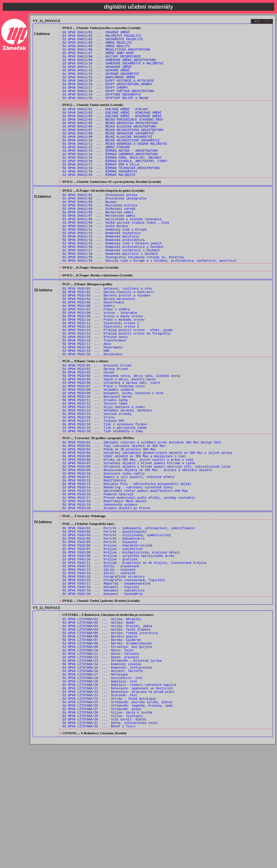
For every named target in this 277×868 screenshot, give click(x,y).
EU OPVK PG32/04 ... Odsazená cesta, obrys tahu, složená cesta (121, 437)
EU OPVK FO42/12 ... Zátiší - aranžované (101, 661)
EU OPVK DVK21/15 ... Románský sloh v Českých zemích (112, 282)
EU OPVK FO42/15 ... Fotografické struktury (104, 673)
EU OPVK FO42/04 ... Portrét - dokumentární (104, 628)
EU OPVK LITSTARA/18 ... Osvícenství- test (103, 791)
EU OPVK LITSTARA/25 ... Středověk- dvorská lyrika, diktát (118, 820)
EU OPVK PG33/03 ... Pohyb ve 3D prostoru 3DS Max (109, 524)
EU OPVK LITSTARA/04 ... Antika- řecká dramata (106, 734)
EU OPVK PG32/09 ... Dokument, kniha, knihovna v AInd (113, 458)
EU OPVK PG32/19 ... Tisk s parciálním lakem (105, 499)
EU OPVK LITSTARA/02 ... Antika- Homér (99, 726)
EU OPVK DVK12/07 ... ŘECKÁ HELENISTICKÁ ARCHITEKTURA (113, 149)
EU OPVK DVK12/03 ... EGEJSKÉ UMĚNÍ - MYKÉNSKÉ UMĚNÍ (112, 133)
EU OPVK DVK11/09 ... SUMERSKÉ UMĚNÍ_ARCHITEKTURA (109, 66)
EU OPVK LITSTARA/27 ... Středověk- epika (102, 828)
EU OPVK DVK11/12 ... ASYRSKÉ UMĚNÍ (96, 79)
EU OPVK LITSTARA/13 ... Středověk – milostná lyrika (112, 771)
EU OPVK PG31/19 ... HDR (86, 408)
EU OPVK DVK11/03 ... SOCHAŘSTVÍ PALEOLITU (103, 42)
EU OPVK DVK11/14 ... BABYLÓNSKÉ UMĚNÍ (99, 87)
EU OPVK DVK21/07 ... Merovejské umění (99, 249)
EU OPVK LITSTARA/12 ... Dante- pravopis (101, 767)
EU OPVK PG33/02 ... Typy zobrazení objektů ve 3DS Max (114, 520)
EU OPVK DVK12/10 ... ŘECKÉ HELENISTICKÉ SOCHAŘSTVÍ (111, 161)
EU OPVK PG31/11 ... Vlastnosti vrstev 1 (101, 375)
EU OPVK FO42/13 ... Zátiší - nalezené (99, 665)
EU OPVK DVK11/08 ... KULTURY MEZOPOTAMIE (102, 62)
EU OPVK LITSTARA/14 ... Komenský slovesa (102, 775)
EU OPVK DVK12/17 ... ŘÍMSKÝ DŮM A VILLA (101, 190)
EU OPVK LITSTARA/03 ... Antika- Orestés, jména (107, 730)
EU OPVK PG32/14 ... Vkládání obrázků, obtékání (107, 478)
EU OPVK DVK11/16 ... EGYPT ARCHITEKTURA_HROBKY (107, 95)
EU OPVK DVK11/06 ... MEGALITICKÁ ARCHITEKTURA (106, 54)
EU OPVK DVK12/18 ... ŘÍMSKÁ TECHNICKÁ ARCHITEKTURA (111, 194)
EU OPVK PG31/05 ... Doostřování (93, 350)
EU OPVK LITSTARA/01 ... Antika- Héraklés (102, 722)
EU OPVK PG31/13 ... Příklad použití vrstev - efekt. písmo (118, 383)
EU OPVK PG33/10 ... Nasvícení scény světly (104, 552)
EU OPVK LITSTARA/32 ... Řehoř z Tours (99, 849)
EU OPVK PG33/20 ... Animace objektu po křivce (106, 593)
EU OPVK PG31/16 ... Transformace (94, 396)
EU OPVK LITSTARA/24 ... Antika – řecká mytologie (109, 816)
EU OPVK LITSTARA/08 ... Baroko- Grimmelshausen (107, 750)
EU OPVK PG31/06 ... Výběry (89, 354)
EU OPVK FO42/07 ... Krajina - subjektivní (103, 641)
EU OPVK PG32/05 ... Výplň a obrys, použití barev (109, 441)
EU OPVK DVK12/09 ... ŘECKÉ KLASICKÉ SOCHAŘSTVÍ (107, 157)
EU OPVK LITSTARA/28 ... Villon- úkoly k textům (107, 832)
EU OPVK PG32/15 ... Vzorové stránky (97, 482)
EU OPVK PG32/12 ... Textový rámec (95, 470)
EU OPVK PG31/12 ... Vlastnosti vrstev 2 (101, 379)
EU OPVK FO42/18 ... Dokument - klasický (101, 686)
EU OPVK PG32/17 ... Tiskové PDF (93, 490)
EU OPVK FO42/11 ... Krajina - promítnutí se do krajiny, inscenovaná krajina (134, 657)
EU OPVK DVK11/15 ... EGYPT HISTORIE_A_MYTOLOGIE (108, 91)
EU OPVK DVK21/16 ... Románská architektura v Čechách (113, 286)
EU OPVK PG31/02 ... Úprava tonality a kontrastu (108, 338)
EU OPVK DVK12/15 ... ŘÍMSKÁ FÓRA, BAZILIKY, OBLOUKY (112, 182)
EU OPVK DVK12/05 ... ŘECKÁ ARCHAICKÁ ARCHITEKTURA (110, 141)
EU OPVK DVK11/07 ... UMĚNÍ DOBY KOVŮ (98, 58)
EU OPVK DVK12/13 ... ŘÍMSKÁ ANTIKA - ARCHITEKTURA (110, 174)
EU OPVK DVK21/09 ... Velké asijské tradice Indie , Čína (116, 258)
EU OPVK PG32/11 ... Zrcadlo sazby (95, 466)
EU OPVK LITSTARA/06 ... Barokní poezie (100, 742)
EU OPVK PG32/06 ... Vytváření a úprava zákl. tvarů (111, 445)
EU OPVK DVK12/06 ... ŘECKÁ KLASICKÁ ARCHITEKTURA (109, 145)
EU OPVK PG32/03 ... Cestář (89, 433)
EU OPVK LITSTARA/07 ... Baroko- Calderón (102, 746)
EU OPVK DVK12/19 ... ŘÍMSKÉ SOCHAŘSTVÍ (100, 198)
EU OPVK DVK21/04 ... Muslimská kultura (100, 237)
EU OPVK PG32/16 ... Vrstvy (89, 486)
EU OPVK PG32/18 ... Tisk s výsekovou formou (105, 495)
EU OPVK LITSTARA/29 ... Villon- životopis (103, 837)
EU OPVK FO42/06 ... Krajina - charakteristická (107, 636)
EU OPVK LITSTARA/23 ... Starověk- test (100, 812)
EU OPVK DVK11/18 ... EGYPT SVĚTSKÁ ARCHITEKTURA (108, 103)
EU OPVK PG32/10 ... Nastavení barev (97, 462)
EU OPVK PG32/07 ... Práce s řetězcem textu (104, 449)
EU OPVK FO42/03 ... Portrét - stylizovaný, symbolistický (117, 624)
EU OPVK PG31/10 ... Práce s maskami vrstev (104, 371)
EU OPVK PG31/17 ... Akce (87, 400)
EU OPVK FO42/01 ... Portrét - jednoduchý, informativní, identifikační (129, 616)
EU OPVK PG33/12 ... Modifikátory (94, 561)
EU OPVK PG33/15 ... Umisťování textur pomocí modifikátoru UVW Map (125, 573)
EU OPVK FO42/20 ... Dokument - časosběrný (103, 694)
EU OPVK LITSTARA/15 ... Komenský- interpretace (107, 779)
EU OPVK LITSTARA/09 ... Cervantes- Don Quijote (107, 754)
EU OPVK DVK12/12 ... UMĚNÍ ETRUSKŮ (96, 170)
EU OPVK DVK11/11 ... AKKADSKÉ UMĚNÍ (97, 75)
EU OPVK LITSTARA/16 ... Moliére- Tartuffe (103, 783)
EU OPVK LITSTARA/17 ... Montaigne (95, 787)
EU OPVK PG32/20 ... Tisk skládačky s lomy (103, 503)
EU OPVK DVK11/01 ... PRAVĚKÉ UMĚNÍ (96, 34)
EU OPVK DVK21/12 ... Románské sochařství (102, 270)
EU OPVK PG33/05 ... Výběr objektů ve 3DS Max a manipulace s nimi (124, 532)
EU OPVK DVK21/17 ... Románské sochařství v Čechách (111, 291)
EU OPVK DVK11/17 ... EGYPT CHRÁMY (95, 99)
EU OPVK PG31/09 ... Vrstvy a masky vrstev (103, 367)
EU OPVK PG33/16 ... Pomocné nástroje (98, 577)
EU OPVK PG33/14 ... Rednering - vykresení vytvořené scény (118, 569)
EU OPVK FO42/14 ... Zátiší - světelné (99, 669)
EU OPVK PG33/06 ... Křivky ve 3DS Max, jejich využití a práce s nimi (128, 536)
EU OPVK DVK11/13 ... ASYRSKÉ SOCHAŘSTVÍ (101, 83)
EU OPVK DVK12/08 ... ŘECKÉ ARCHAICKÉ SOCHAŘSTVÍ (108, 153)
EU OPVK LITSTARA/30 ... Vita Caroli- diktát (105, 841)
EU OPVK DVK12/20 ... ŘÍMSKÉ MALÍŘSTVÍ (99, 202)
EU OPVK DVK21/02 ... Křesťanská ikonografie (105, 229)
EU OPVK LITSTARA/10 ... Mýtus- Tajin (98, 759)
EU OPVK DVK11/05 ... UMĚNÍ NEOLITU (96, 50)
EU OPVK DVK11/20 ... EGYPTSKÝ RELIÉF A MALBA (105, 112)
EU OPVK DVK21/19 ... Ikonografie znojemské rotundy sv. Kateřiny (123, 299)
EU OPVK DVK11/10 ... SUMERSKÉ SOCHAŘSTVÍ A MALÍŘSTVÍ (113, 71)
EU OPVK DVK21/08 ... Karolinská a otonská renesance (112, 254)
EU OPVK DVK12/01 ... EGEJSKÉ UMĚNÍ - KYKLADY (105, 124)
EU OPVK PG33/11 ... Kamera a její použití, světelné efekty (119, 557)
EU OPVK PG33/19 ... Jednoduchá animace (100, 589)
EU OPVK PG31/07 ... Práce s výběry (96, 359)
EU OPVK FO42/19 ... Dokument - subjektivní (104, 690)
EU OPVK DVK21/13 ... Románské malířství (101, 274)
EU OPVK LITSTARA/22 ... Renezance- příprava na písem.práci (119, 808)
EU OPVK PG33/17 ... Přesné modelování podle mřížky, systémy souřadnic (129, 581)
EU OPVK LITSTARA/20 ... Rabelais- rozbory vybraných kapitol (120, 800)
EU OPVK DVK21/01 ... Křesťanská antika (100, 225)
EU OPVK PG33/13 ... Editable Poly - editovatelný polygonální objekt (127, 565)
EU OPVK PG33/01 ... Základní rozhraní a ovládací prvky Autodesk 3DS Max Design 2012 (142, 515)
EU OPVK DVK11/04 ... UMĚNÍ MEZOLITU (97, 46)
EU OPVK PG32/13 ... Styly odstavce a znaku (104, 474)
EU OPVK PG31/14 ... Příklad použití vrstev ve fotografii (117, 387)
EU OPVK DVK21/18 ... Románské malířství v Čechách (110, 295)
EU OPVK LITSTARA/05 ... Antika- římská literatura (110, 738)
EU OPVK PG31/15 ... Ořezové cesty (95, 391)
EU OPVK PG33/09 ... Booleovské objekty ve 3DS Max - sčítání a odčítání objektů (137, 548)
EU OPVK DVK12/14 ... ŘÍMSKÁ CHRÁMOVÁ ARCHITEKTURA (110, 178)
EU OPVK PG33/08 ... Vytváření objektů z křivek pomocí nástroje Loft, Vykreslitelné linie (147, 544)
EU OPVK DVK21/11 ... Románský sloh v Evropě (105, 266)
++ (257, 22)
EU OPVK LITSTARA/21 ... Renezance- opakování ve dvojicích (118, 804)
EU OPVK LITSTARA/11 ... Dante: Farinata (101, 763)
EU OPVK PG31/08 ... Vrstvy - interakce (100, 363)
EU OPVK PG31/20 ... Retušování (92, 412)
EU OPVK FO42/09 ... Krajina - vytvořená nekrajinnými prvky (119, 649)
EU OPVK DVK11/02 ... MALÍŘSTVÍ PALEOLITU (102, 38)
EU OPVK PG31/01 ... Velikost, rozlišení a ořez (107, 334)
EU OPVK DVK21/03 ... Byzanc (90, 233)
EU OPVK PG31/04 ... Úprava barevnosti (99, 346)
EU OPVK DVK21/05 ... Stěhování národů (99, 241)
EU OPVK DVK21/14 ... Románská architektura (104, 278)
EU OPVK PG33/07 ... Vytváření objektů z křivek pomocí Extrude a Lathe (129, 540)
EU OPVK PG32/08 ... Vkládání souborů (98, 453)
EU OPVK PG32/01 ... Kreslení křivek (97, 425)
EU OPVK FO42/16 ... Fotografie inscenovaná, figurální (114, 678)
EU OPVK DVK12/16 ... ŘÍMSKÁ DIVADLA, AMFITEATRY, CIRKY (115, 186)
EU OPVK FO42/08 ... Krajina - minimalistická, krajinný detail (121, 645)
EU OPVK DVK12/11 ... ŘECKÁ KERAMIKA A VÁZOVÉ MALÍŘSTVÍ (115, 165)
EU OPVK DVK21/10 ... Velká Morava (95, 262)
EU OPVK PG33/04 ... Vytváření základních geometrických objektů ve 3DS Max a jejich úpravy (148, 528)
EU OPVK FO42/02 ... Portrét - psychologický (105, 620)
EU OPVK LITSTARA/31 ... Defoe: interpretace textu (110, 845)
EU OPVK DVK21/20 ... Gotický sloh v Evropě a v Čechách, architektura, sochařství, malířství (149, 303)
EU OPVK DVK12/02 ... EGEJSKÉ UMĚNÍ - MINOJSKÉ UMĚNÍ (112, 128)
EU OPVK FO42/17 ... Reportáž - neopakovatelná (106, 682)
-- (267, 22)
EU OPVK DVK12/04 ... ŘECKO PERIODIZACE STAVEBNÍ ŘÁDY (113, 137)
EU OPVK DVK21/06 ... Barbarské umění (98, 245)
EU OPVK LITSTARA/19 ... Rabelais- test (100, 796)
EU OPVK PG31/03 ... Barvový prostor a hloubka (106, 342)
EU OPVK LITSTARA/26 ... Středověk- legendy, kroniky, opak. (119, 824)
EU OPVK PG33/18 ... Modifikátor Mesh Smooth (105, 585)
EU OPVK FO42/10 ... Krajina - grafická (100, 653)
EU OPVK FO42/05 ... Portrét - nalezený (100, 632)
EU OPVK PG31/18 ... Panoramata (92, 404)
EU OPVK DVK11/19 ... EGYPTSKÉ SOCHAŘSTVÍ (102, 108)
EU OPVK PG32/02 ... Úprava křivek (95, 429)
